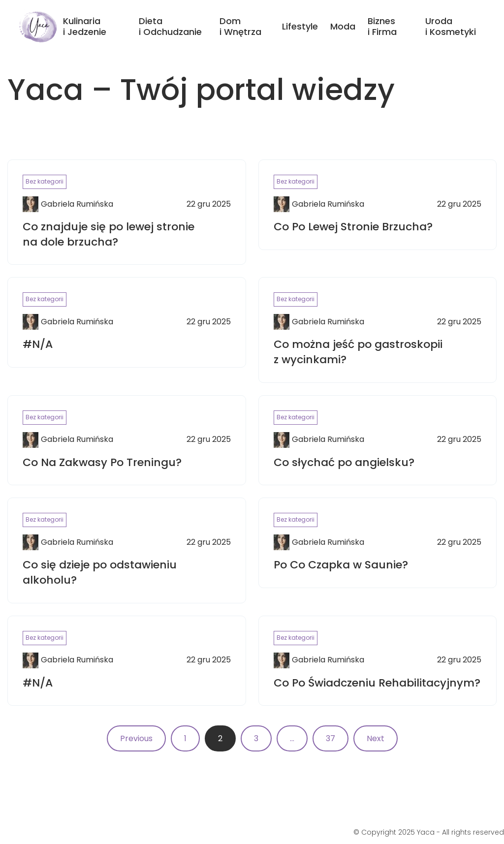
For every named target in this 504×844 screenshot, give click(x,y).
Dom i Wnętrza (240, 26)
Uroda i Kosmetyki (451, 26)
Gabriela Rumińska (77, 204)
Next (376, 738)
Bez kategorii (45, 181)
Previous (136, 738)
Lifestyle (300, 26)
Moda (343, 26)
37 (331, 738)
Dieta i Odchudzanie (170, 26)
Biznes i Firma (382, 26)
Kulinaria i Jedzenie (85, 26)
